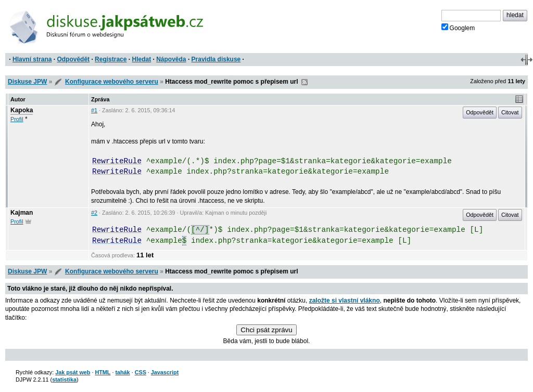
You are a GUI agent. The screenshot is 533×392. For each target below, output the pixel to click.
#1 (94, 110)
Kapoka (22, 110)
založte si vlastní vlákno (345, 300)
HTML (103, 372)
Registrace (111, 59)
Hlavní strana (32, 59)
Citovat (510, 112)
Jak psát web (73, 372)
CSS (141, 372)
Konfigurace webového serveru (112, 82)
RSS (304, 82)
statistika (64, 380)
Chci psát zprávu (266, 330)
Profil (17, 119)
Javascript (165, 372)
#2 (94, 213)
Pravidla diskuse (216, 59)
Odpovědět (73, 59)
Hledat (141, 59)
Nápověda (171, 59)
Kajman (22, 213)
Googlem (458, 28)
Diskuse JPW (27, 82)
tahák (122, 372)
